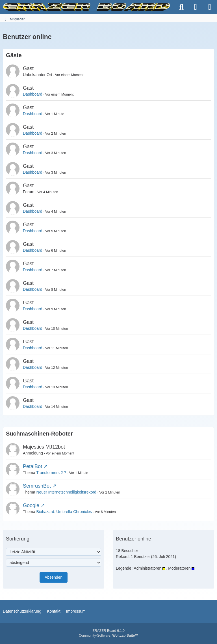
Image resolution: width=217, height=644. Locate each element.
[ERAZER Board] (86, 7)
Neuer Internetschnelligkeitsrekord (66, 492)
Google (31, 505)
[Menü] (210, 7)
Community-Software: (108, 636)
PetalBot (32, 466)
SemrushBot (37, 486)
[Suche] (181, 7)
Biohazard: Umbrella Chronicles (64, 512)
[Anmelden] (196, 7)
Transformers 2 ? (51, 473)
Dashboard (33, 94)
